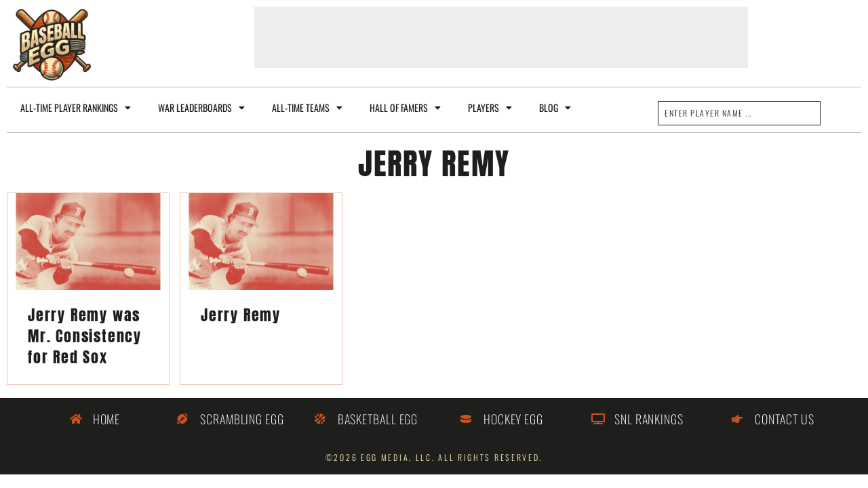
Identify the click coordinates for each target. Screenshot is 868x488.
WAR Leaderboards (201, 108)
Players (490, 108)
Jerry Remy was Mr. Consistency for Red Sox (85, 336)
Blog (555, 108)
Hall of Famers (405, 108)
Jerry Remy (241, 315)
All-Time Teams (307, 108)
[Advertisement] (501, 37)
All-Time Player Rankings (76, 108)
